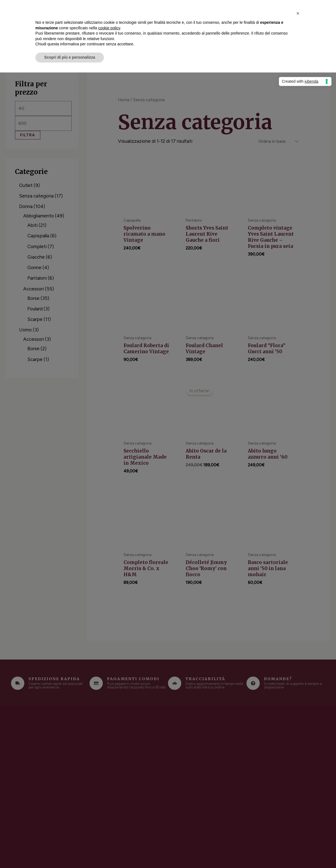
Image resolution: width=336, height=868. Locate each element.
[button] (298, 13)
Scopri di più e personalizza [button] (70, 57)
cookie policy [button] (109, 28)
